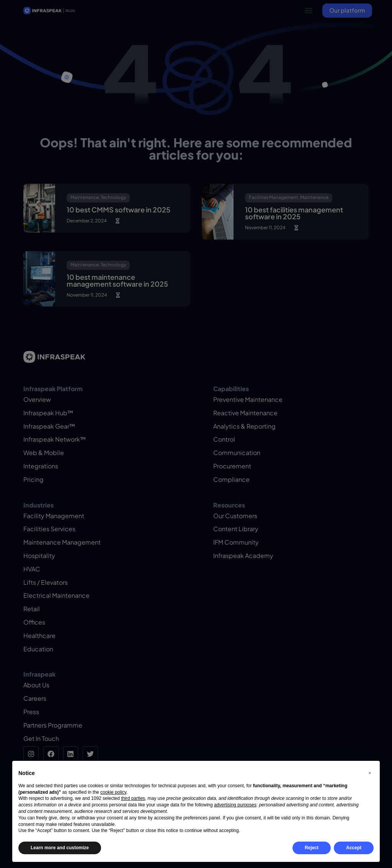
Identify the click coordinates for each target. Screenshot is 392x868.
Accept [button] (354, 848)
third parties (133, 798)
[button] (370, 773)
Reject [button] (312, 848)
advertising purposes (235, 805)
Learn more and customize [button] (60, 848)
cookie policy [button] (113, 792)
